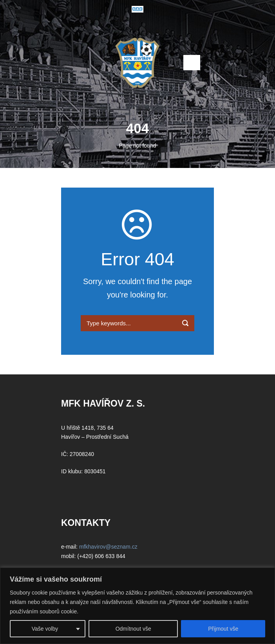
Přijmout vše (223, 629)
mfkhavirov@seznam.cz (108, 547)
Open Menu (192, 63)
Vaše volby (45, 629)
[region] (137, 606)
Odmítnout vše (133, 629)
